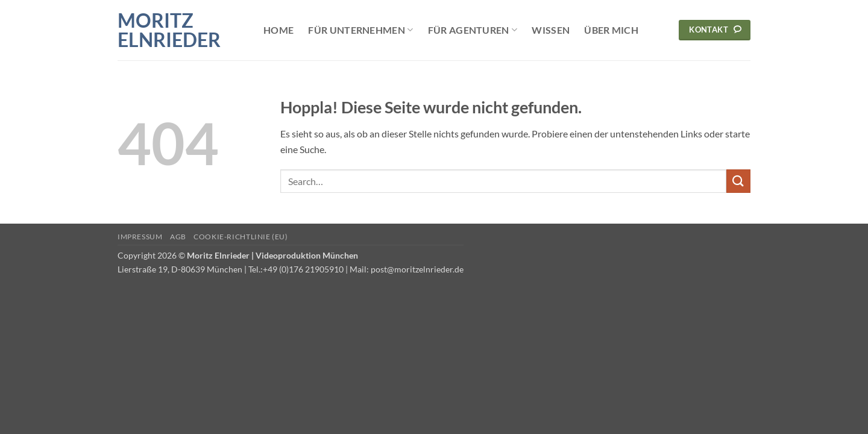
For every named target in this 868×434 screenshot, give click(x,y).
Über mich (611, 30)
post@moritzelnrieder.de (417, 269)
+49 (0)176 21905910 (303, 269)
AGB (178, 237)
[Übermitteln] (738, 181)
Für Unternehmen (360, 30)
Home (278, 30)
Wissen (551, 30)
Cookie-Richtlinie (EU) (241, 237)
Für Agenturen (473, 30)
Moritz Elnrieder (169, 30)
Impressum (140, 237)
